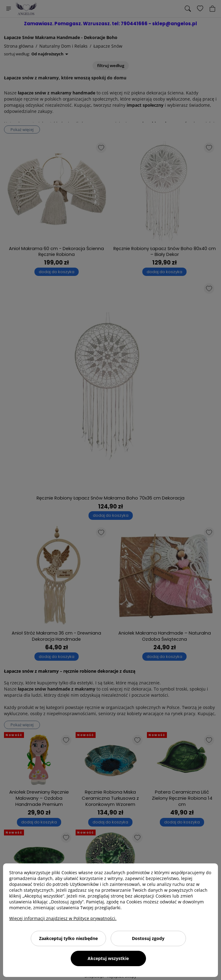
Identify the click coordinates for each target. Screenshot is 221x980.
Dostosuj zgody (148, 938)
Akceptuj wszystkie (108, 958)
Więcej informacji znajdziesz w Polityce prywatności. (63, 918)
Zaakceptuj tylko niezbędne (68, 938)
